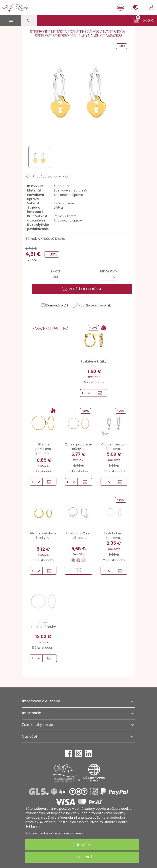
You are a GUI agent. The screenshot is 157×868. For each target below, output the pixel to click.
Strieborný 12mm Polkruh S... (78, 536)
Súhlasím (82, 845)
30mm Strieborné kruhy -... (43, 627)
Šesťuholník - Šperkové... (114, 536)
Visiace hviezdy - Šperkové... (114, 447)
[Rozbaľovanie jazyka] (120, 7)
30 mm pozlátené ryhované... (43, 449)
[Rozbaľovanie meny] (135, 7)
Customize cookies (67, 833)
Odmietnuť (82, 857)
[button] (144, 21)
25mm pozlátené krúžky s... (78, 447)
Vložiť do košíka (82, 289)
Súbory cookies (38, 833)
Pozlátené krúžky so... (94, 364)
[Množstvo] (108, 277)
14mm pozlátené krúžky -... (43, 536)
